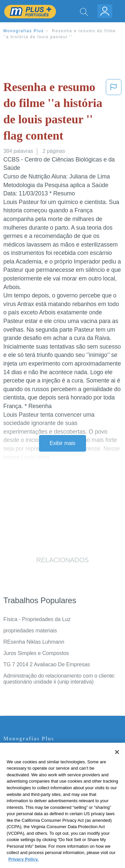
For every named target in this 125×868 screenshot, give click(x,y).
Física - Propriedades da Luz (37, 619)
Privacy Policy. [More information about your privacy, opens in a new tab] (23, 863)
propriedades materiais (30, 631)
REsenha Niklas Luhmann (34, 642)
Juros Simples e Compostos (36, 653)
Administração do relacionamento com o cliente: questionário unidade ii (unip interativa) (59, 679)
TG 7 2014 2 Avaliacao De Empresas (47, 664)
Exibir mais (62, 443)
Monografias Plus (24, 31)
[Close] (117, 756)
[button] (114, 113)
